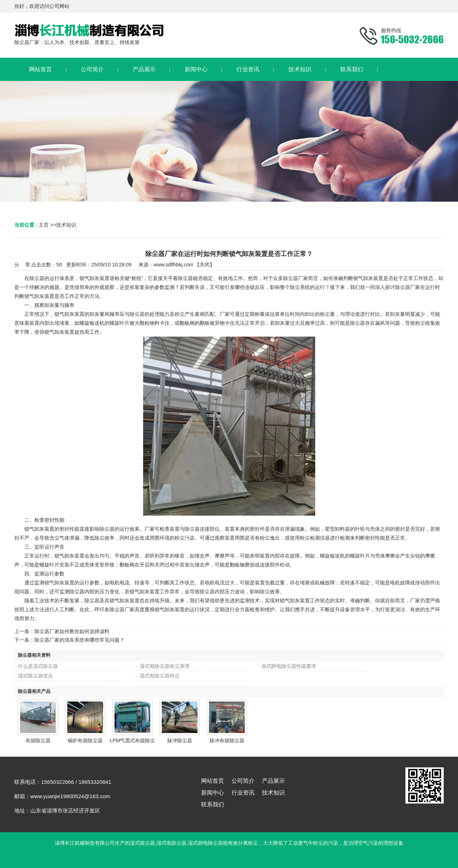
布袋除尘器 (38, 741)
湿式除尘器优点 (35, 676)
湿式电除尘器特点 (160, 676)
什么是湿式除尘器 (38, 666)
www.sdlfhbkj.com (173, 265)
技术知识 (66, 225)
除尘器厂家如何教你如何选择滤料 (72, 631)
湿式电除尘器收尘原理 (165, 666)
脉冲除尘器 (180, 741)
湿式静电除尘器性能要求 (289, 666)
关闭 (205, 265)
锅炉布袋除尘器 (85, 741)
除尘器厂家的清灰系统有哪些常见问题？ (79, 640)
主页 (44, 225)
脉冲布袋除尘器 (227, 741)
